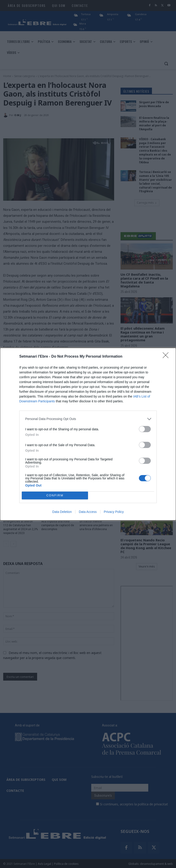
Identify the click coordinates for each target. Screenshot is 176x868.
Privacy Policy (114, 512)
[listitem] (88, 419)
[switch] (145, 429)
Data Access (88, 512)
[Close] (167, 357)
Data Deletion (62, 512)
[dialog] (88, 434)
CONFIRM (55, 495)
